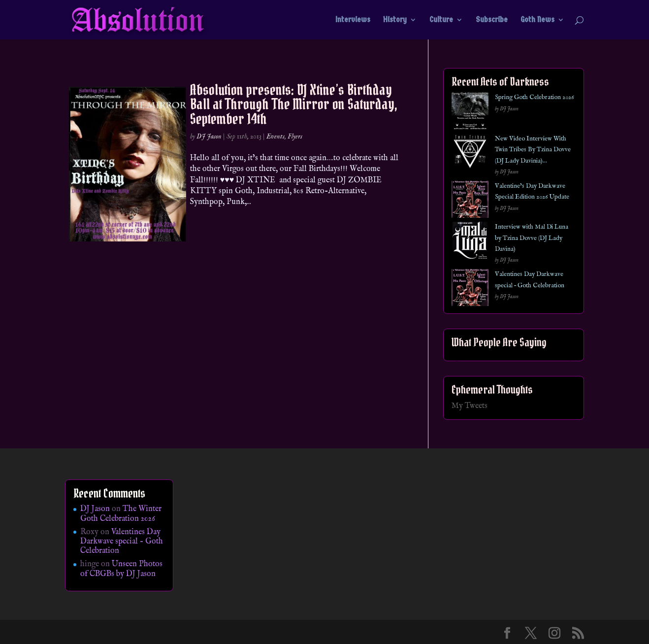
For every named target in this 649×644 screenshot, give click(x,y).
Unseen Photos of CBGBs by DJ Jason (121, 569)
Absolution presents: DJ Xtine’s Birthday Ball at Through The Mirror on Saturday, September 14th (294, 104)
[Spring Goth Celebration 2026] (470, 113)
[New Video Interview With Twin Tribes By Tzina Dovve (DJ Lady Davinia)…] (470, 154)
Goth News (537, 20)
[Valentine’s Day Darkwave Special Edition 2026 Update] (470, 201)
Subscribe (492, 20)
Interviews (353, 20)
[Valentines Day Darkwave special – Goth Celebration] (470, 289)
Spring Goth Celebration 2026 (534, 97)
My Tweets (470, 406)
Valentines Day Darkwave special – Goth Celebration (122, 542)
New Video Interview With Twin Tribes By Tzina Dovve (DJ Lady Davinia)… (533, 150)
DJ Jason (209, 136)
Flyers (295, 136)
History (395, 20)
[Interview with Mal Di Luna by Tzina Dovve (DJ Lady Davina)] (470, 242)
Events (276, 136)
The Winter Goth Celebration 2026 (121, 514)
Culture (441, 20)
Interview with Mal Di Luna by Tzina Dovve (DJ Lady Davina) (532, 238)
